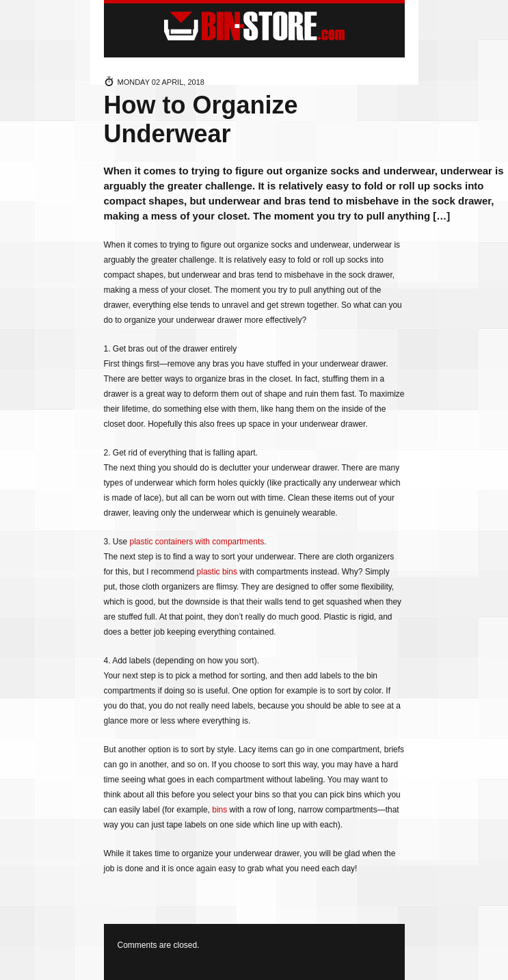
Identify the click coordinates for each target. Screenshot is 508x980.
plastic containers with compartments (197, 542)
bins (219, 810)
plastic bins (217, 572)
